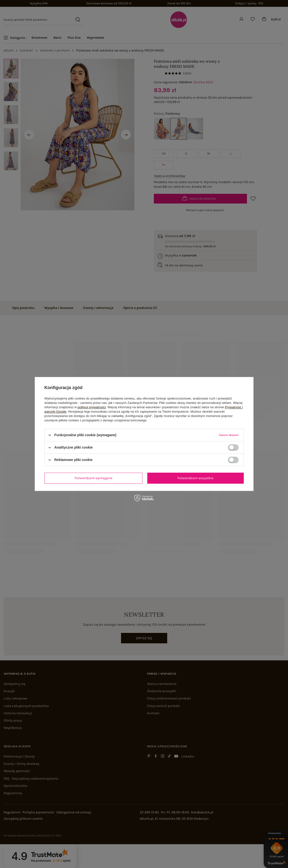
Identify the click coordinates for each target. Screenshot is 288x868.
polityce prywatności (92, 407)
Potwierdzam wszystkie (195, 478)
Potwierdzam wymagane (93, 478)
